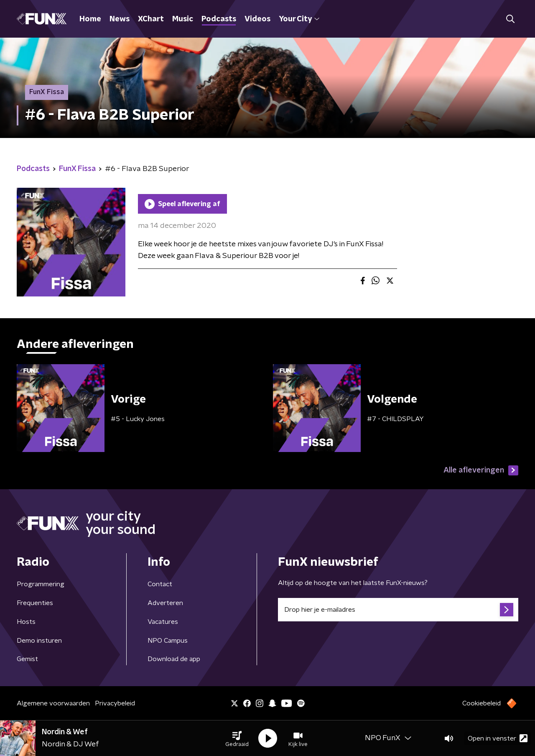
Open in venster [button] (498, 738)
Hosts (26, 622)
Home (90, 19)
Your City (299, 19)
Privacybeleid (115, 703)
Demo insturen (39, 641)
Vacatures (163, 622)
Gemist (27, 659)
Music (183, 19)
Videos (257, 19)
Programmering (41, 584)
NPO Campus (168, 641)
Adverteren (165, 603)
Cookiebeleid (481, 703)
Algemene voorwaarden (53, 703)
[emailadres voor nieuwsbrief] (398, 610)
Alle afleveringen (481, 470)
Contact (160, 584)
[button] (237, 738)
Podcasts (219, 19)
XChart (151, 19)
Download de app (174, 659)
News (120, 19)
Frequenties (35, 603)
